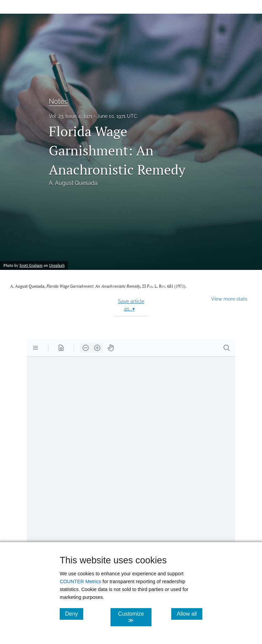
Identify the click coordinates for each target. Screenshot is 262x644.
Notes (58, 101)
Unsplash (57, 265)
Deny (74, 614)
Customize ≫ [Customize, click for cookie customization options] (135, 617)
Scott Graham (31, 265)
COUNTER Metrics (81, 581)
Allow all (190, 614)
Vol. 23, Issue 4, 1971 (71, 116)
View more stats (229, 299)
